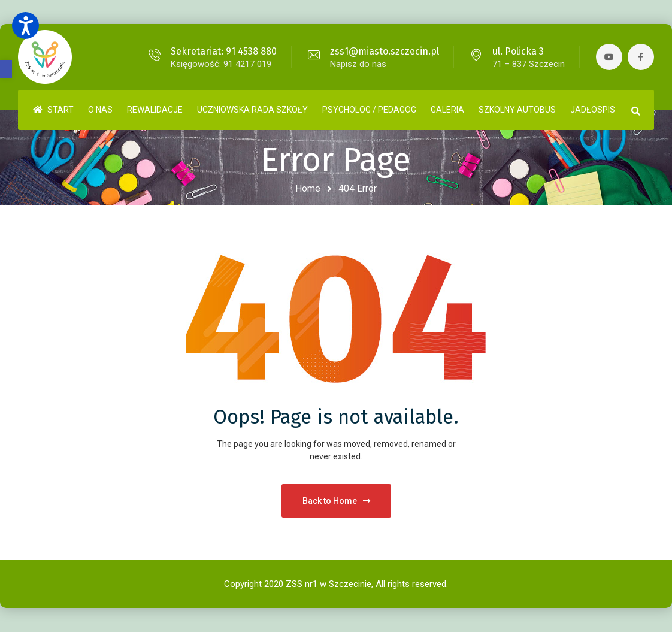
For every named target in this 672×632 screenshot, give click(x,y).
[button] (6, 69)
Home (308, 188)
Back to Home (336, 501)
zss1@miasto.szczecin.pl (383, 51)
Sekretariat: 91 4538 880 (223, 51)
